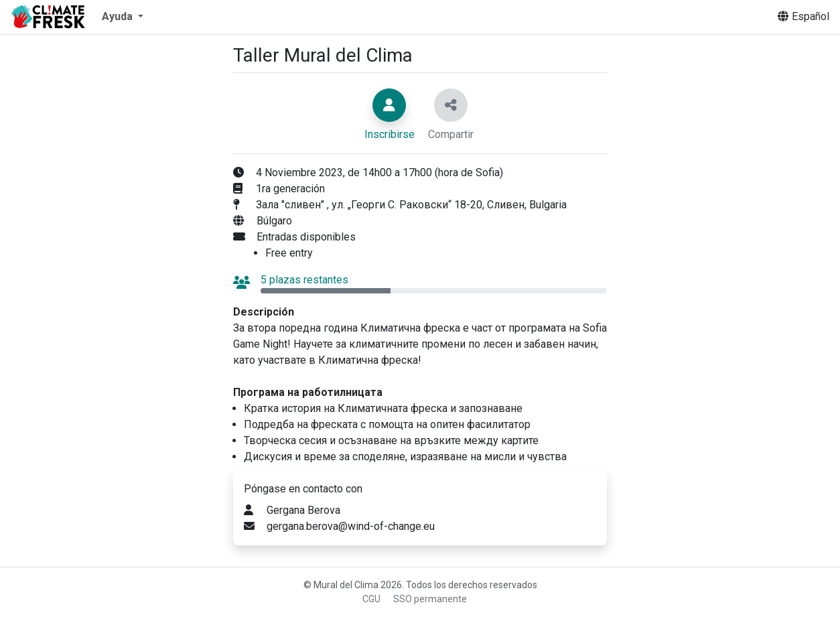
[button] (123, 17)
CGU (371, 599)
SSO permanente (430, 599)
